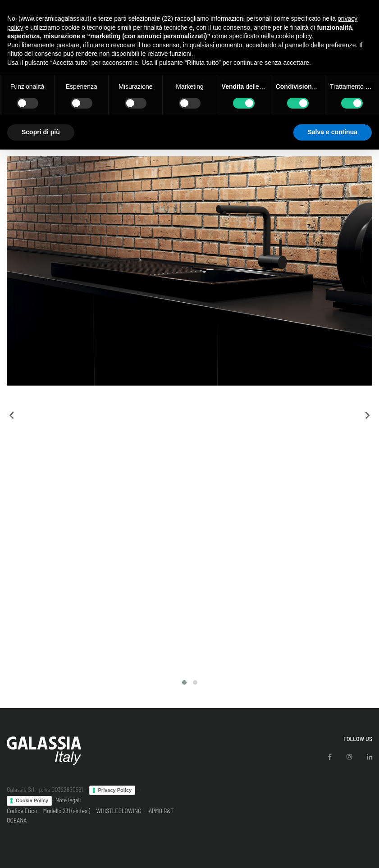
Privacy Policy (115, 790)
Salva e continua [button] (333, 132)
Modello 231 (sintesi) (67, 811)
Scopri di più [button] (41, 132)
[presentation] (11, 416)
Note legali (68, 800)
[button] (184, 682)
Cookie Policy (32, 800)
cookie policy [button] (294, 36)
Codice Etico (22, 811)
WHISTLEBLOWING (119, 811)
